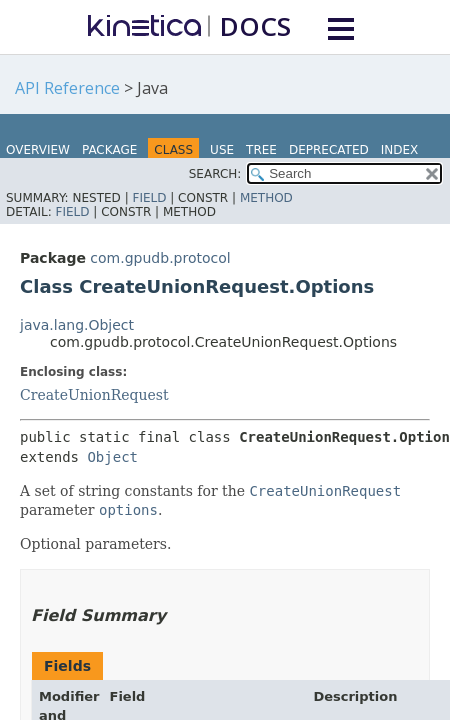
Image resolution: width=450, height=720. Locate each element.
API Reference (67, 88)
